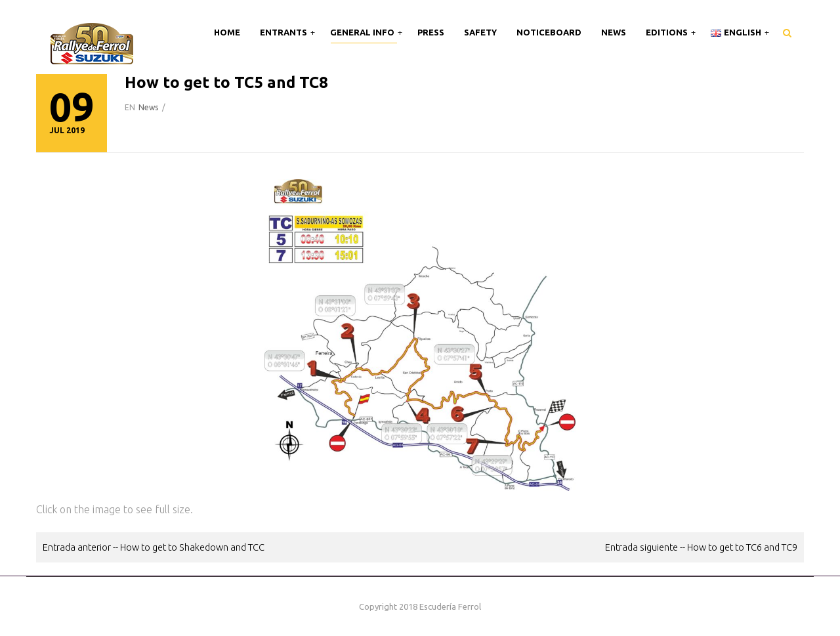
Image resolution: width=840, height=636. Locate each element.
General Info (363, 32)
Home (227, 32)
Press (431, 32)
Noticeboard (549, 32)
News (614, 32)
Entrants (284, 32)
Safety (480, 32)
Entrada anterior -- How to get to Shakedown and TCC (154, 547)
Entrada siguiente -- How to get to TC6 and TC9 (701, 547)
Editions (668, 32)
